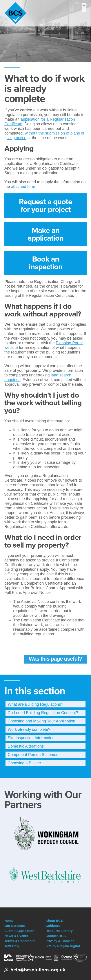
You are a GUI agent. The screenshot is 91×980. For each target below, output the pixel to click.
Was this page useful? (55, 659)
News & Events (16, 936)
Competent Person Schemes (33, 755)
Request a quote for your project (45, 205)
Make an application (46, 234)
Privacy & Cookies (60, 941)
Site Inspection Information (31, 738)
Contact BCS (56, 936)
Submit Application (19, 931)
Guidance (53, 926)
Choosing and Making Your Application (41, 721)
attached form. (24, 187)
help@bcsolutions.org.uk (38, 970)
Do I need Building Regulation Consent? (43, 713)
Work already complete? (29, 729)
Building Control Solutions (24, 13)
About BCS (54, 921)
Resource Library (59, 931)
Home (9, 921)
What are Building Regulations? (35, 704)
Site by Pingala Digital (63, 946)
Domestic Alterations (26, 746)
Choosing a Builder (24, 763)
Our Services (15, 926)
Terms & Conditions (20, 941)
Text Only (12, 946)
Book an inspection (46, 263)
